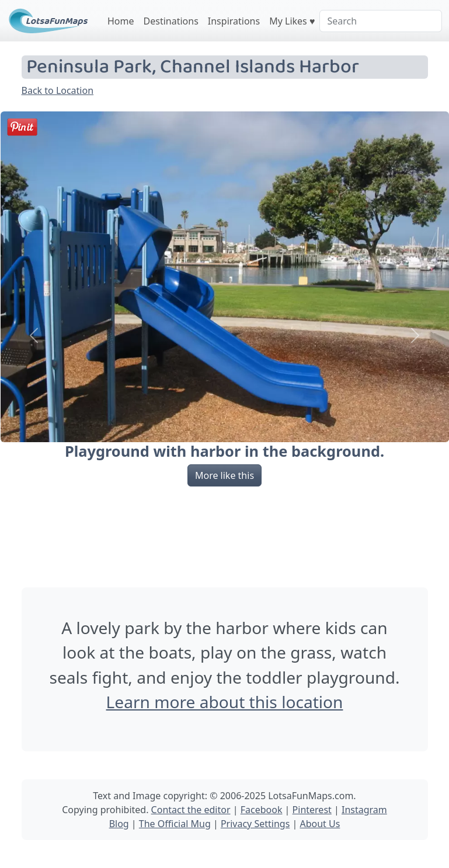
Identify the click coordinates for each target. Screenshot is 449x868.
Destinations (171, 21)
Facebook (262, 810)
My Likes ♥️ (292, 21)
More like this (224, 475)
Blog (119, 824)
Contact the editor (191, 810)
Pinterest (312, 810)
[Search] (381, 21)
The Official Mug (175, 824)
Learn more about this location (225, 702)
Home (121, 21)
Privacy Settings (255, 824)
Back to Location (58, 90)
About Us (320, 824)
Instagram (364, 810)
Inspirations (234, 21)
